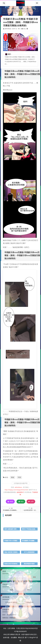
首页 (15, 9)
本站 (5, 628)
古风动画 (21, 9)
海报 (10, 501)
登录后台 (5, 617)
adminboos (8, 29)
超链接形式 (20, 492)
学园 (19, 477)
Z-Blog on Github (11, 601)
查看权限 (12, 617)
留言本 (30, 588)
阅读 (21, 501)
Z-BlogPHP (32, 637)
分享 (31, 502)
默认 (25, 29)
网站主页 (21, 637)
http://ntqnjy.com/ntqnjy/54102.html (16, 490)
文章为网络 (11, 628)
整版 (13, 477)
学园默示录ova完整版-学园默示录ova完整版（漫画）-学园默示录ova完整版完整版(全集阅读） (20, 11)
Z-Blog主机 (30, 601)
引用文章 (19, 628)
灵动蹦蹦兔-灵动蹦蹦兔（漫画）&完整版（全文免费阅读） (20, 510)
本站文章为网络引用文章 (12, 634)
